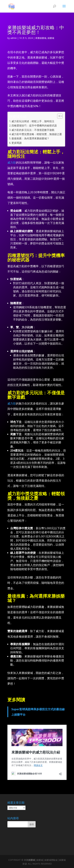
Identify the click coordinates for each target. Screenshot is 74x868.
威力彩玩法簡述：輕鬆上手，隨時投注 (33, 121)
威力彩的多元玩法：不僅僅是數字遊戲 (33, 130)
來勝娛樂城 (41, 38)
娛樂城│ (32, 860)
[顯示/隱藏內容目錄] (58, 116)
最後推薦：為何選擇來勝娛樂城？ (30, 138)
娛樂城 (51, 38)
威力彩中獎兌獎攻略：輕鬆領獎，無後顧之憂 (37, 134)
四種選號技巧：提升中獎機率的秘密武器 (34, 126)
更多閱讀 (17, 143)
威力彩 (12, 162)
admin (14, 38)
